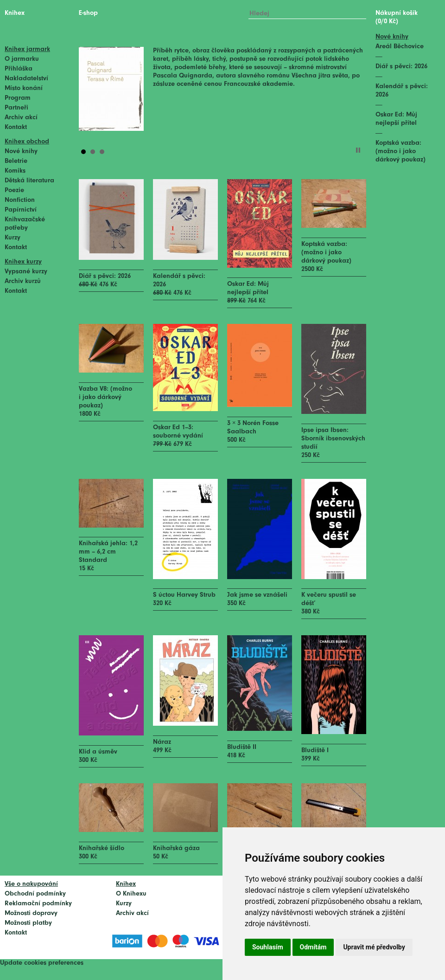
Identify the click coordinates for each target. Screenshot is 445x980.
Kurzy (13, 238)
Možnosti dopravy (31, 913)
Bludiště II (242, 747)
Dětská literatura (29, 181)
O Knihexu (131, 894)
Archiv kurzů (23, 281)
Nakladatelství (26, 79)
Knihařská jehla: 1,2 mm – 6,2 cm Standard (108, 552)
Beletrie (16, 161)
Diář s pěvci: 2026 (105, 276)
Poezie (14, 190)
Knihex (15, 13)
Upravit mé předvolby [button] (374, 947)
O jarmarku (22, 59)
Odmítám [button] (313, 947)
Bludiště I (315, 751)
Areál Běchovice (400, 47)
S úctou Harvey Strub (184, 595)
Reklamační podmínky (38, 904)
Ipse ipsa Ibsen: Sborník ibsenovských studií (333, 439)
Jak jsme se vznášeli (257, 595)
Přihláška (19, 69)
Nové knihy (21, 152)
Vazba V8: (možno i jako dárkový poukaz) (105, 397)
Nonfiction (20, 200)
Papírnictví (21, 210)
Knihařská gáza (176, 848)
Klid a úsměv (98, 752)
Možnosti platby (28, 923)
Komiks (15, 171)
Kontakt (16, 127)
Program (18, 98)
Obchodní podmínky (35, 894)
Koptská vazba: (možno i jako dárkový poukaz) (326, 253)
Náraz (162, 742)
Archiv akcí (21, 118)
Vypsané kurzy (26, 272)
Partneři (16, 108)
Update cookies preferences (42, 963)
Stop (358, 150)
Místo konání (24, 88)
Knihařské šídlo (102, 848)
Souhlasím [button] (268, 947)
